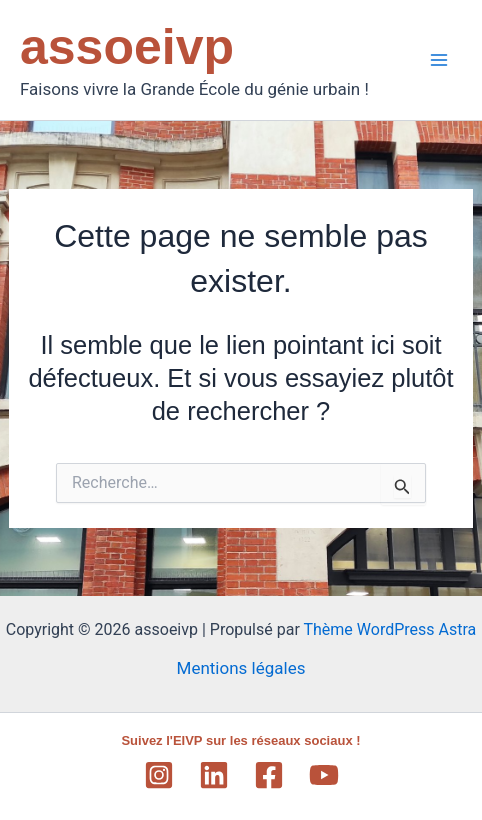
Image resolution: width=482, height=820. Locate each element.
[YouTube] (324, 775)
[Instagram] (159, 775)
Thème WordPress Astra (389, 629)
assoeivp (127, 47)
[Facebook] (269, 775)
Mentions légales (241, 668)
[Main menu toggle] (440, 60)
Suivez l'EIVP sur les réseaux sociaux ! (240, 740)
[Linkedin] (214, 775)
